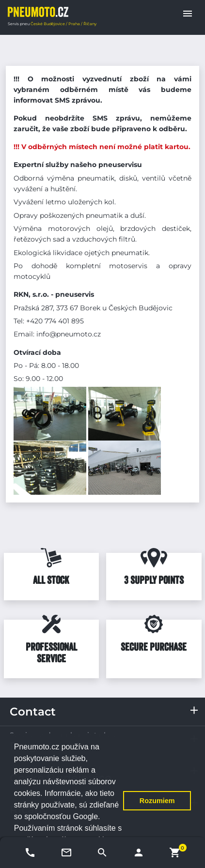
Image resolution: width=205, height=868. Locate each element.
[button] (188, 14)
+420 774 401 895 (55, 321)
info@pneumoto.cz (69, 334)
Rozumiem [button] (157, 801)
